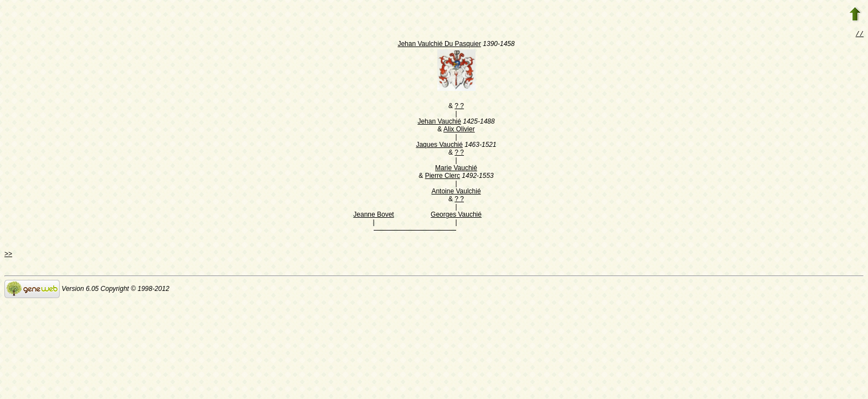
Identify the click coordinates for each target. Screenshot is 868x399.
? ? (459, 107)
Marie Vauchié (456, 169)
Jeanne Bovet (373, 216)
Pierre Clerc (443, 177)
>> (8, 255)
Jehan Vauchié (439, 122)
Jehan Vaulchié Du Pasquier (439, 45)
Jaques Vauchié (439, 146)
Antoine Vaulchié (456, 192)
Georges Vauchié (456, 216)
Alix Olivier (459, 130)
